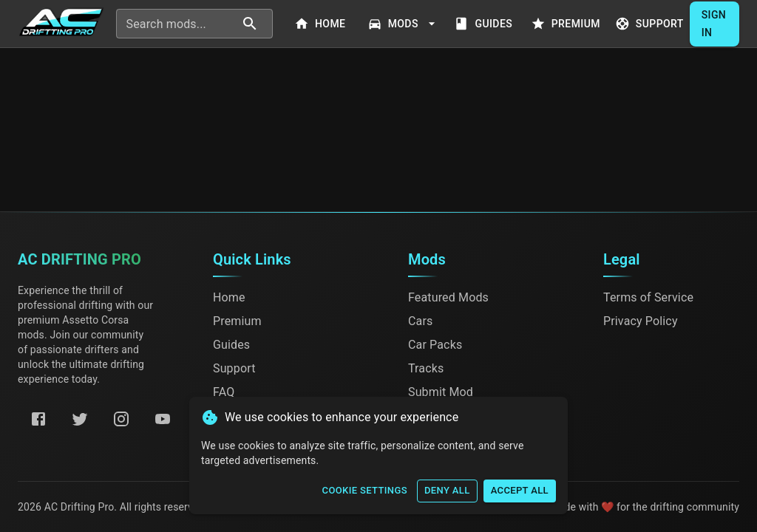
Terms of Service (648, 297)
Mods (403, 24)
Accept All (520, 491)
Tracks (426, 368)
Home (322, 24)
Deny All (447, 491)
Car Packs (435, 345)
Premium (567, 24)
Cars (420, 321)
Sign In (714, 24)
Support (651, 24)
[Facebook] (38, 419)
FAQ (224, 392)
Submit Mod (441, 392)
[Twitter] (80, 419)
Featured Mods (448, 297)
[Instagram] (121, 419)
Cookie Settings (365, 491)
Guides (485, 24)
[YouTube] (163, 419)
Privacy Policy (641, 321)
